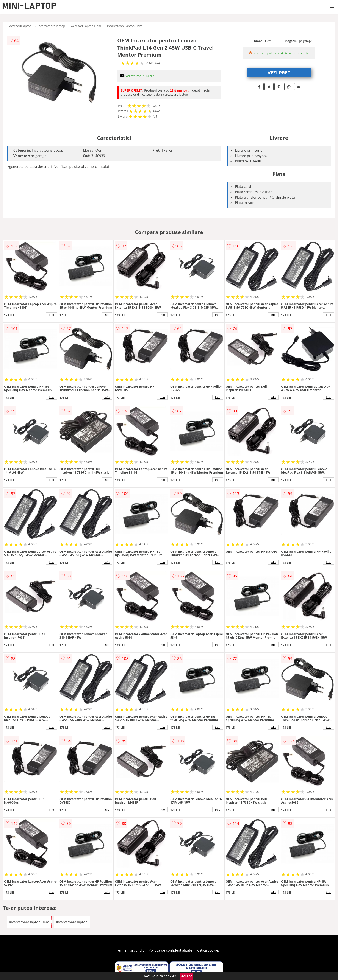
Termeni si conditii (131, 950)
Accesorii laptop (20, 26)
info (52, 315)
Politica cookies (208, 950)
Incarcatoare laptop (51, 26)
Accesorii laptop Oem (86, 26)
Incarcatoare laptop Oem (125, 26)
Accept (186, 976)
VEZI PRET (279, 72)
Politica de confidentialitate (171, 950)
